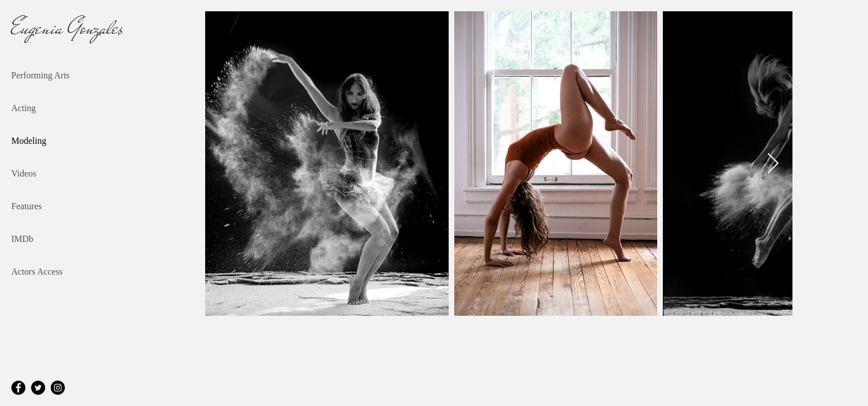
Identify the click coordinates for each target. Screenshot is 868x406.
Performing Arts (41, 75)
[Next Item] (773, 164)
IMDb (22, 239)
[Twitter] (38, 388)
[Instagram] (58, 388)
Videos (24, 173)
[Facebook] (18, 388)
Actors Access (37, 272)
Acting (24, 108)
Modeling (29, 141)
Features (26, 206)
